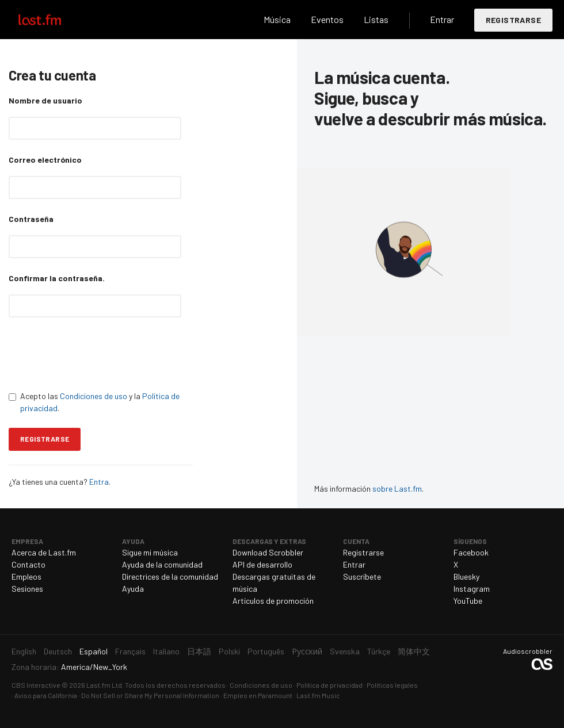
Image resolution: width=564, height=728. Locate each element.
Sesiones (27, 589)
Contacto (28, 564)
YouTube (468, 601)
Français (130, 651)
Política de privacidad (329, 685)
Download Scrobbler (268, 552)
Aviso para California (46, 695)
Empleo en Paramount (258, 695)
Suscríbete (362, 576)
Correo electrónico (45, 160)
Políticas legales (392, 685)
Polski (229, 651)
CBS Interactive (36, 685)
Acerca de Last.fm (44, 552)
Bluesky (466, 576)
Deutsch (58, 651)
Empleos (26, 576)
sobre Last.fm (397, 488)
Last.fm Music (318, 695)
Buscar (243, 20)
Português (266, 651)
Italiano (166, 651)
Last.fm (53, 20)
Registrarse (513, 20)
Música (277, 19)
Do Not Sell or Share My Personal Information (150, 695)
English (24, 651)
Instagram (472, 589)
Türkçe (379, 651)
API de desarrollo (262, 564)
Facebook (471, 552)
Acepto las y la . (94, 402)
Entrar (442, 19)
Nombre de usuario (45, 100)
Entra (99, 482)
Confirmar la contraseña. (57, 278)
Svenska (345, 651)
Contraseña (31, 219)
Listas (376, 19)
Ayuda (133, 589)
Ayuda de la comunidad (162, 564)
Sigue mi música (150, 552)
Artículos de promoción (273, 601)
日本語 (199, 651)
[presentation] (96, 354)
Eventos (327, 19)
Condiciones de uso (94, 396)
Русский (307, 651)
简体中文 (414, 651)
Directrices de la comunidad (170, 576)
